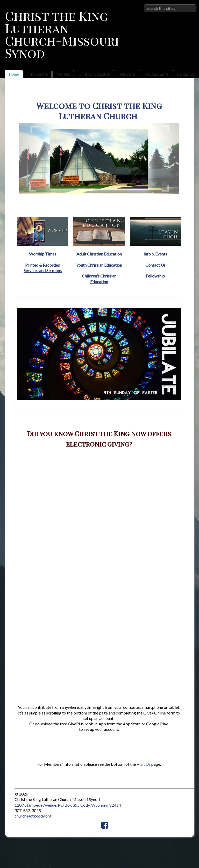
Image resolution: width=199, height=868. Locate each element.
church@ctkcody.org (33, 816)
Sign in (191, 4)
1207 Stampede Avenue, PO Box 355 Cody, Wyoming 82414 (68, 805)
